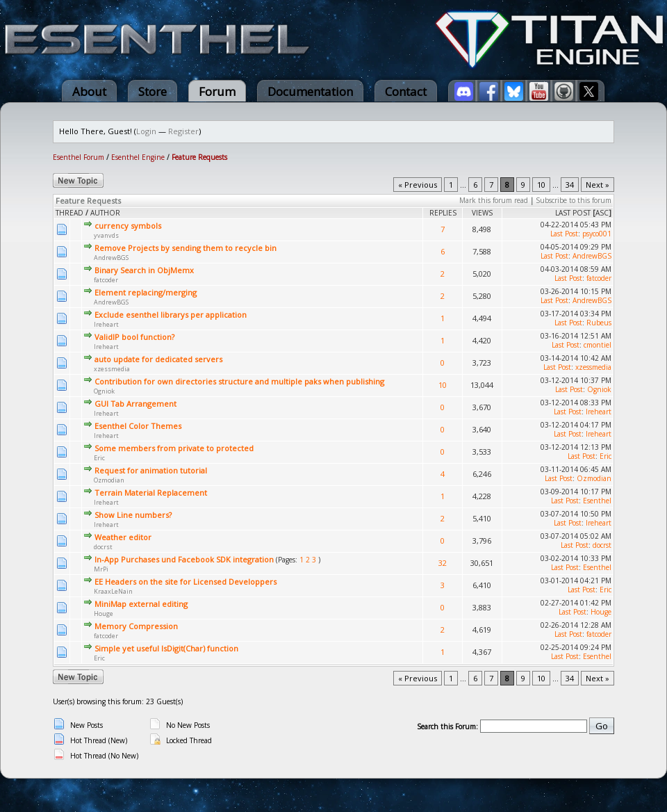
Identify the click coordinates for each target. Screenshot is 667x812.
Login (146, 131)
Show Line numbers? (133, 515)
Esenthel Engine (138, 157)
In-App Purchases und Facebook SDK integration (184, 559)
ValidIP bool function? (134, 337)
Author (105, 213)
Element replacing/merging (146, 292)
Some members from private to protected (174, 448)
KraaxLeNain (113, 591)
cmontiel (598, 345)
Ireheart (106, 324)
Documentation (310, 91)
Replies (443, 213)
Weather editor (123, 537)
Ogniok (104, 391)
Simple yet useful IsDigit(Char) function (166, 648)
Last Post (573, 213)
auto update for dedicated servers (158, 359)
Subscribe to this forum (574, 200)
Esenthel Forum (79, 157)
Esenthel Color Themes (138, 426)
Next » (598, 185)
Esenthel (597, 501)
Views (482, 213)
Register (183, 131)
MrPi (101, 569)
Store (153, 91)
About (89, 91)
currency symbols (128, 226)
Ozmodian (109, 480)
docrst (103, 547)
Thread (69, 213)
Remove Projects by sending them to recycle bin (186, 248)
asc (602, 213)
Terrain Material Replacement (151, 493)
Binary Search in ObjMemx (144, 270)
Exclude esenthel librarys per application (171, 315)
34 (570, 185)
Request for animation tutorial (151, 470)
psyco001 (597, 234)
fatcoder (106, 280)
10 (541, 185)
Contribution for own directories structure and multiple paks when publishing (239, 381)
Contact (406, 91)
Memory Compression (136, 626)
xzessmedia (112, 369)
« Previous (418, 185)
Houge (104, 614)
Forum (217, 91)
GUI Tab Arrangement (135, 404)
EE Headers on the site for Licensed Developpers (186, 582)
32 (443, 563)
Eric (99, 458)
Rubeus (599, 323)
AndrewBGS (111, 258)
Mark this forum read (494, 200)
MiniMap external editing (141, 604)
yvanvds (106, 235)
